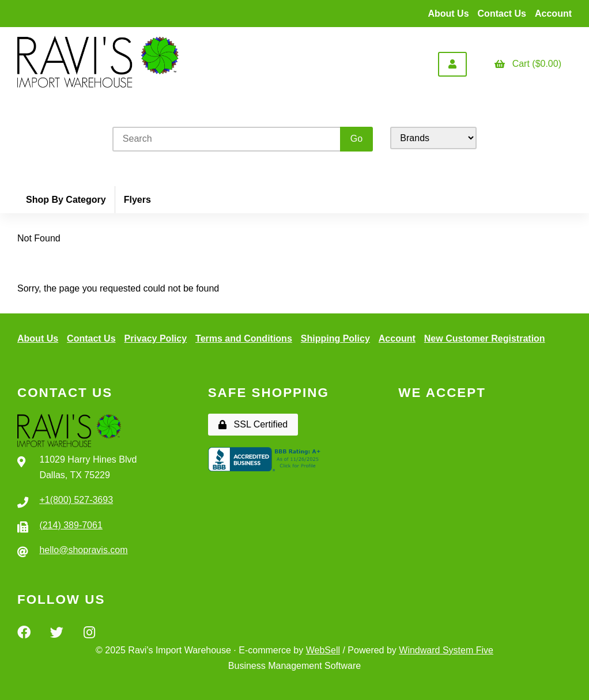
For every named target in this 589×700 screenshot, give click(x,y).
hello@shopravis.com (83, 550)
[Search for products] (228, 139)
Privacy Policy (156, 338)
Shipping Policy (335, 338)
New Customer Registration (485, 338)
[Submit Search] (356, 139)
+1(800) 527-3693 (76, 500)
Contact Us (502, 14)
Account (553, 14)
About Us (448, 14)
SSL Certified (253, 424)
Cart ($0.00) (528, 64)
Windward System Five (446, 650)
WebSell (323, 650)
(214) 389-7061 (71, 525)
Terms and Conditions (244, 338)
